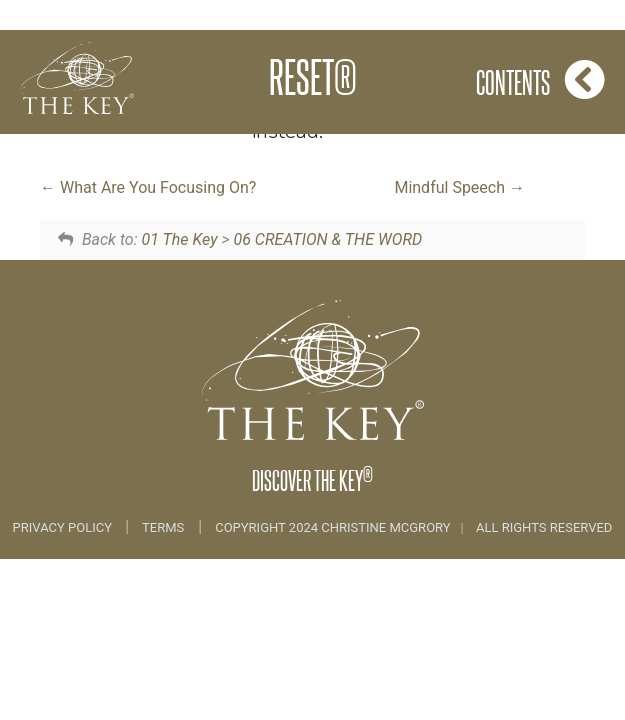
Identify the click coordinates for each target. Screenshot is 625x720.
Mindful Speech (459, 187)
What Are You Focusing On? (148, 187)
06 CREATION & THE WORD (327, 239)
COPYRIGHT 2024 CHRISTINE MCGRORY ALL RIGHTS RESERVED (413, 527)
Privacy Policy (64, 527)
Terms (163, 527)
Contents (540, 79)
